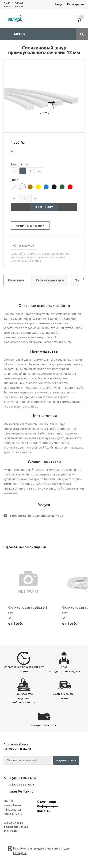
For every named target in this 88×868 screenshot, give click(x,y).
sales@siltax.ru (21, 791)
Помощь (44, 811)
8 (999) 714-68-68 (13, 6)
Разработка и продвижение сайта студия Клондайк (42, 849)
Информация (47, 806)
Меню (19, 34)
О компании (46, 801)
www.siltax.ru (12, 805)
